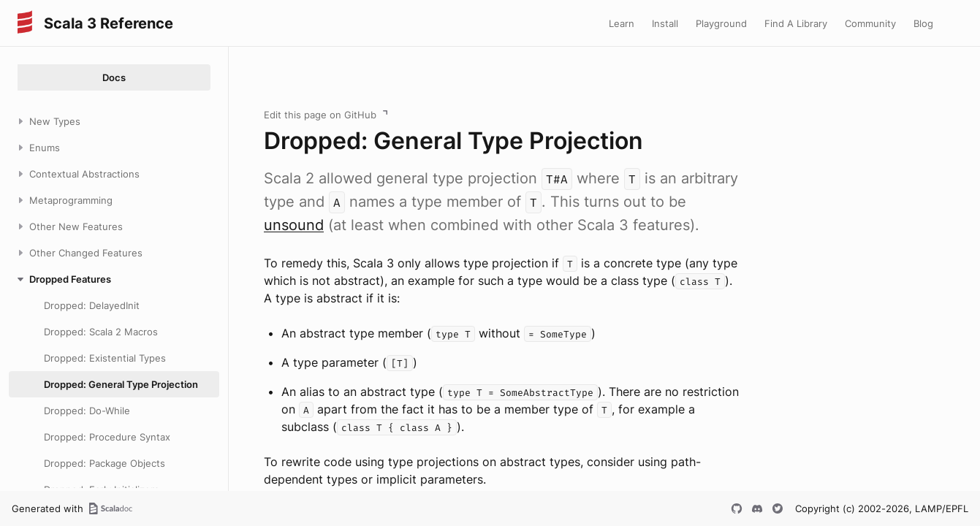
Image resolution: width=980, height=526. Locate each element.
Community (870, 23)
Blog (923, 23)
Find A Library (796, 23)
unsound (294, 225)
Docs (114, 77)
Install (665, 23)
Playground (721, 23)
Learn (622, 23)
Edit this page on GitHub (320, 115)
